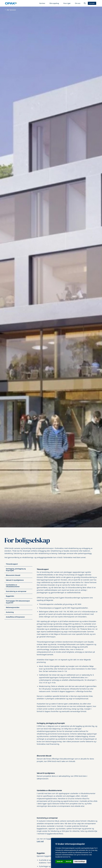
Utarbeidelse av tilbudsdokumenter (13, 586)
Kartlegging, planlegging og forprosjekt (16, 570)
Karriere (42, 3)
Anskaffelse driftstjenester (15, 617)
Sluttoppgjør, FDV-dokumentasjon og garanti (18, 602)
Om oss (78, 3)
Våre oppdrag (54, 3)
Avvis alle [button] (69, 862)
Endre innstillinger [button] (80, 862)
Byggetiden (10, 596)
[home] (11, 3)
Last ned (40, 841)
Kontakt (92, 3)
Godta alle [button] (60, 862)
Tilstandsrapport (12, 564)
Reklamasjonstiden (13, 607)
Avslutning (10, 612)
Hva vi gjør (67, 3)
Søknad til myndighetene (15, 580)
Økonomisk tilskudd (13, 575)
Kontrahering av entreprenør (16, 591)
